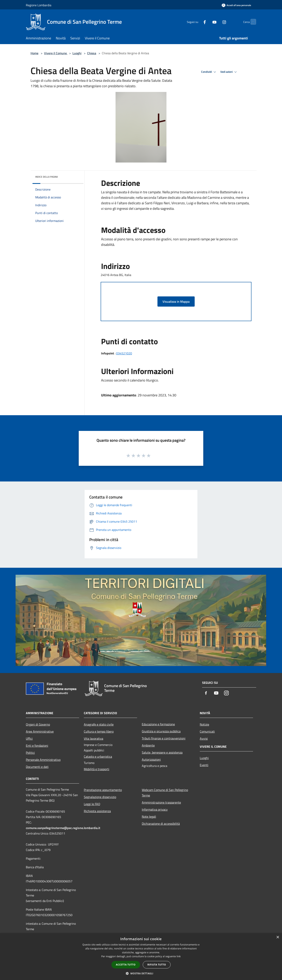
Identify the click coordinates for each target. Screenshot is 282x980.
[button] (141, 973)
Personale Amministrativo (43, 760)
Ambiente (148, 745)
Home (34, 53)
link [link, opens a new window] (179, 956)
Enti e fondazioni (37, 746)
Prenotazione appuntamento (103, 790)
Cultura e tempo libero (99, 731)
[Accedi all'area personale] (236, 5)
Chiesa (92, 53)
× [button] (278, 937)
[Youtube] (207, 22)
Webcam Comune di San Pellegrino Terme (165, 793)
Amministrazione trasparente (161, 802)
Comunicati (207, 731)
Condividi (209, 72)
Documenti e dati (37, 767)
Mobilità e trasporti (97, 769)
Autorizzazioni (151, 759)
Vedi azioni (229, 72)
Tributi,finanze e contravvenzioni (164, 738)
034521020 (124, 353)
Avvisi (204, 738)
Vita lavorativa (94, 738)
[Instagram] (217, 22)
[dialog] (141, 957)
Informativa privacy (155, 809)
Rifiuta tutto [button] (157, 965)
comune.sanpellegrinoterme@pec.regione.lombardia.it (63, 828)
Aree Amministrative (40, 731)
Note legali (149, 817)
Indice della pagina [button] (47, 177)
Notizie (204, 724)
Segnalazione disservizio (100, 797)
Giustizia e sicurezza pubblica (161, 731)
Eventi (204, 765)
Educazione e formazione (158, 724)
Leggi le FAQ (92, 804)
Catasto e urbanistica (98, 757)
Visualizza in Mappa (176, 302)
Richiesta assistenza (97, 811)
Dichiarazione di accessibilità (161, 824)
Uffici (29, 738)
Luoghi (77, 53)
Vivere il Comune (56, 53)
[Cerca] (251, 22)
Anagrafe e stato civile (99, 724)
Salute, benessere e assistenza (162, 752)
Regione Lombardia (39, 5)
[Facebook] (197, 22)
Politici (30, 753)
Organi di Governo (38, 724)
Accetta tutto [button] (126, 965)
